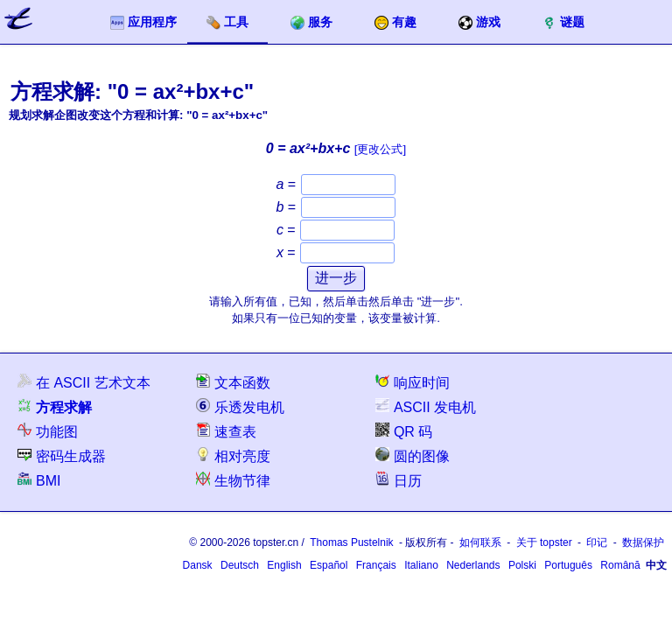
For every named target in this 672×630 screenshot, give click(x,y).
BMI (39, 480)
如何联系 (480, 542)
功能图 (48, 431)
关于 (544, 542)
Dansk (198, 565)
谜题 (563, 22)
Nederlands (473, 565)
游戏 (479, 22)
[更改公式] (380, 149)
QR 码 (404, 431)
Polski (522, 565)
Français (376, 565)
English (284, 565)
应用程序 (143, 22)
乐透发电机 (240, 406)
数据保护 (643, 542)
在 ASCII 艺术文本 (84, 382)
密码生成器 (62, 455)
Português (568, 565)
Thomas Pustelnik (351, 542)
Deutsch (240, 565)
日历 (399, 480)
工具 (227, 22)
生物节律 (233, 480)
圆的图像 (413, 455)
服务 (311, 22)
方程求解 (55, 406)
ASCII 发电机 (426, 406)
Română (620, 565)
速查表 (226, 431)
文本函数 (233, 382)
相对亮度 (233, 455)
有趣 (395, 22)
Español (329, 565)
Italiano (421, 565)
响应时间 (413, 382)
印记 (597, 542)
